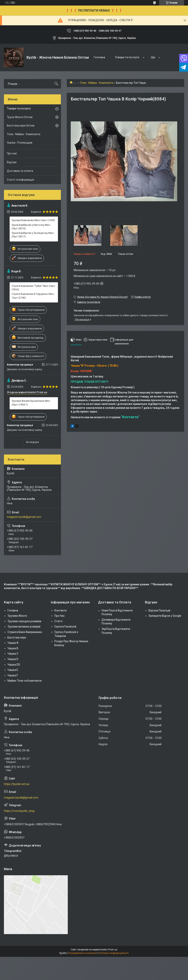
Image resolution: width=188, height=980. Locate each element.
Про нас (12, 153)
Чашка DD (14, 665)
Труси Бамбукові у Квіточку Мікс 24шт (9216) (31, 227)
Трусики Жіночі (17, 616)
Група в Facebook (65, 627)
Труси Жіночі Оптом (20, 117)
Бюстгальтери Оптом (21, 126)
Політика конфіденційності (114, 953)
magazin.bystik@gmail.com (24, 517)
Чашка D (13, 659)
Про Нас (60, 616)
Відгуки (12, 162)
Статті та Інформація (20, 180)
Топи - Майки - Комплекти (97, 83)
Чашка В (13, 648)
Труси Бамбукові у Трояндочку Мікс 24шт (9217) (33, 235)
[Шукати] (56, 84)
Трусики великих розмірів (24, 627)
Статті (58, 621)
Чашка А (13, 643)
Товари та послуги (127, 57)
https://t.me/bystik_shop (19, 811)
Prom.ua (113, 950)
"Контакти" (130, 417)
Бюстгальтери (17, 638)
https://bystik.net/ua (17, 784)
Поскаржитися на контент (82, 953)
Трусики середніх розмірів (24, 621)
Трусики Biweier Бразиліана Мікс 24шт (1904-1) (31, 403)
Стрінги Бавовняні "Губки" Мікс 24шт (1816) (33, 288)
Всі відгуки (33, 442)
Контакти (61, 610)
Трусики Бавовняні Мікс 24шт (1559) (33, 220)
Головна (99, 57)
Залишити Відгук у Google (165, 616)
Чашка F (13, 675)
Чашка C (13, 654)
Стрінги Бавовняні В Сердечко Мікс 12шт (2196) (33, 296)
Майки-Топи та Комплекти (25, 681)
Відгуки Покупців (159, 610)
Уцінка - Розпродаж (20, 143)
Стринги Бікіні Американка (25, 632)
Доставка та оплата (20, 171)
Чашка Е (13, 670)
